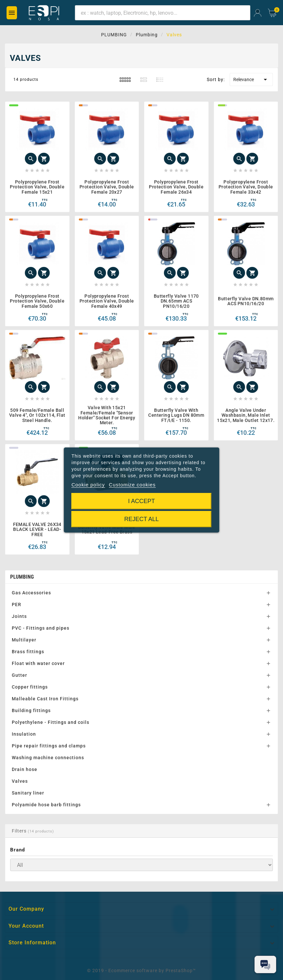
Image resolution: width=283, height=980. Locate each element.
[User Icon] (258, 13)
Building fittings (31, 710)
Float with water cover (38, 663)
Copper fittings (30, 687)
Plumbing (22, 577)
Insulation (24, 734)
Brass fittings (28, 652)
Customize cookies (132, 485)
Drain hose (25, 769)
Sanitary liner (28, 793)
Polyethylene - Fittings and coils (51, 722)
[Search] (163, 13)
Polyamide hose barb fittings (46, 805)
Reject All (142, 519)
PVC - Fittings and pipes (41, 628)
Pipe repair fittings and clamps (49, 746)
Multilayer (24, 640)
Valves (20, 781)
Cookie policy (88, 485)
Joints (19, 616)
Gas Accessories (31, 593)
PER (17, 604)
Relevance (251, 79)
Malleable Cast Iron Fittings (45, 699)
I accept (141, 501)
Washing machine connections (48, 758)
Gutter (19, 675)
